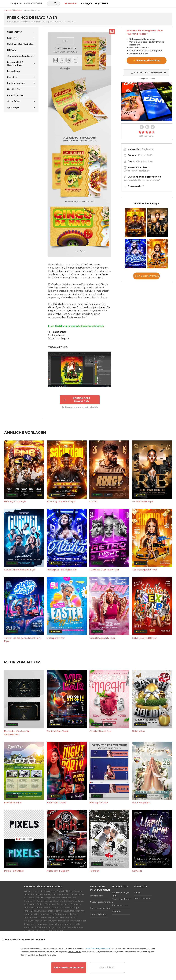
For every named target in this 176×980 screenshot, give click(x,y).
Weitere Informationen (137, 171)
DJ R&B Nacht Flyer (143, 501)
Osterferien (138, 731)
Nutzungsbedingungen (99, 902)
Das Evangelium (141, 802)
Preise (137, 892)
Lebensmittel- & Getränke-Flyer (15, 64)
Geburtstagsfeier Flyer (144, 570)
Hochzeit (94, 871)
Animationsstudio (54, 3)
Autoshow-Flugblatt (58, 871)
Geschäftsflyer (14, 32)
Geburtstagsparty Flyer (102, 638)
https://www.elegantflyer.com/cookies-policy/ (100, 952)
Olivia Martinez (145, 161)
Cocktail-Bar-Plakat (58, 731)
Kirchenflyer (13, 38)
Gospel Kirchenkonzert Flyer (20, 570)
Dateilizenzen (97, 895)
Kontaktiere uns (120, 905)
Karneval (137, 871)
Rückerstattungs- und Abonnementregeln (121, 895)
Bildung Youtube (99, 802)
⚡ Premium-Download (147, 60)
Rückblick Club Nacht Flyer (104, 570)
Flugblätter (148, 149)
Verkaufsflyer (14, 101)
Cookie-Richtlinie (98, 914)
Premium (134, 4)
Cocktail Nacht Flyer (101, 731)
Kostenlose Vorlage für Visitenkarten (17, 733)
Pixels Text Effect (14, 871)
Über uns (116, 911)
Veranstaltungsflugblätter (20, 56)
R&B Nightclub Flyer (15, 501)
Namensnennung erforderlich (80, 407)
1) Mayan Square (57, 332)
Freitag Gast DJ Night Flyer (62, 570)
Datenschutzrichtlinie (99, 908)
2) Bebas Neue (56, 335)
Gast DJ (94, 501)
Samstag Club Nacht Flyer (61, 501)
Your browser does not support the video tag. (146, 102)
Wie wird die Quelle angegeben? (142, 180)
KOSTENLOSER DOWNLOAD (77, 400)
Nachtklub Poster (57, 802)
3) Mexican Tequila (59, 338)
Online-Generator (142, 898)
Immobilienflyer (13, 802)
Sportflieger (13, 107)
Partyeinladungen (16, 83)
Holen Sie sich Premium (146, 276)
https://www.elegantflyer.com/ (98, 948)
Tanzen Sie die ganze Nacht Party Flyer (23, 639)
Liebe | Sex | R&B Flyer (144, 638)
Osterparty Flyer (56, 638)
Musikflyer (12, 77)
